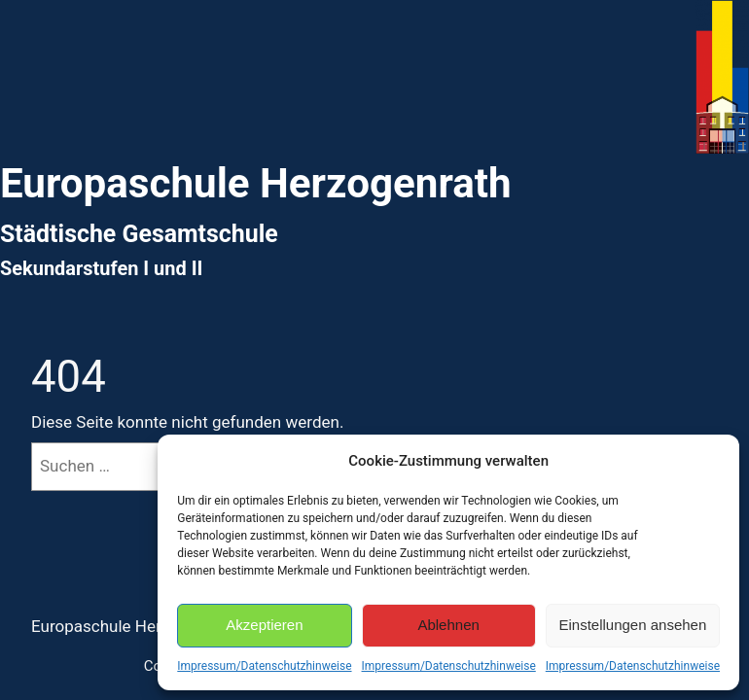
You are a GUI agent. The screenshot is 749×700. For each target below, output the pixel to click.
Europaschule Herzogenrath (133, 626)
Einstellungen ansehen (632, 625)
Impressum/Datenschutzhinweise (264, 666)
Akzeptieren (264, 625)
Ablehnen (448, 625)
